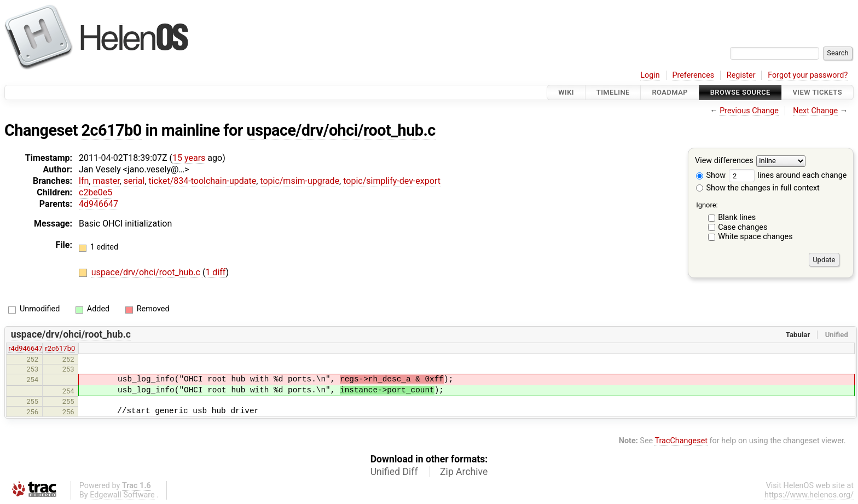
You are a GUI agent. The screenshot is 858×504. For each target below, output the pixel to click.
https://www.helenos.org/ (809, 495)
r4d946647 (25, 348)
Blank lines (737, 218)
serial (134, 181)
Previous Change (749, 111)
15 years (189, 158)
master (106, 181)
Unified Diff (394, 472)
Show (711, 175)
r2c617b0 (60, 348)
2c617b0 (112, 130)
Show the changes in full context (758, 188)
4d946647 (98, 204)
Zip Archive (464, 472)
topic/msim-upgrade (300, 181)
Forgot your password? (808, 75)
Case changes (743, 227)
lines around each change (788, 175)
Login (650, 75)
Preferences (693, 75)
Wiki (566, 92)
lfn (84, 181)
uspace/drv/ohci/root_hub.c (341, 130)
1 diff (215, 272)
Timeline (613, 92)
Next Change (815, 111)
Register (741, 75)
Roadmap (670, 92)
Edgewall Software (122, 495)
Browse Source (740, 92)
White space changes (755, 237)
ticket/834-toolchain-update (203, 181)
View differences (724, 161)
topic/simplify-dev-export (392, 181)
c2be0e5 (95, 192)
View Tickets (818, 92)
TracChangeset (681, 441)
